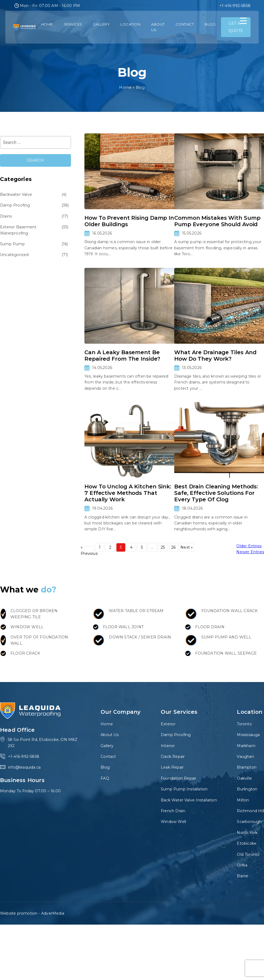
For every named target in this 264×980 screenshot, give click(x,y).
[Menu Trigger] (243, 21)
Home (47, 24)
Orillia (242, 865)
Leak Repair (172, 767)
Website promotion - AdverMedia (32, 913)
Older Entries (249, 546)
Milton (243, 800)
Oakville (244, 778)
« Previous (89, 551)
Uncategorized (14, 255)
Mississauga (248, 735)
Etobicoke (247, 843)
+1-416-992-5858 (235, 6)
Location (130, 24)
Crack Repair (173, 757)
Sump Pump (12, 244)
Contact (185, 24)
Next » (187, 547)
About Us (158, 27)
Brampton (247, 767)
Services (73, 24)
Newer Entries (250, 552)
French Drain (173, 811)
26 (173, 547)
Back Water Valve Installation (189, 800)
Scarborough (249, 822)
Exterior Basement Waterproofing (18, 230)
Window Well (173, 822)
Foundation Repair (179, 778)
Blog (210, 24)
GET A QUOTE (236, 27)
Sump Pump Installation (184, 789)
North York (247, 833)
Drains (6, 216)
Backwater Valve (16, 194)
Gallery (101, 24)
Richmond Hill (250, 811)
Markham (246, 746)
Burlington (247, 789)
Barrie (242, 876)
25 (163, 547)
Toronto (244, 724)
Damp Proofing (15, 205)
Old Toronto (248, 854)
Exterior (168, 724)
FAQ (105, 778)
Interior (168, 746)
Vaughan (245, 757)
